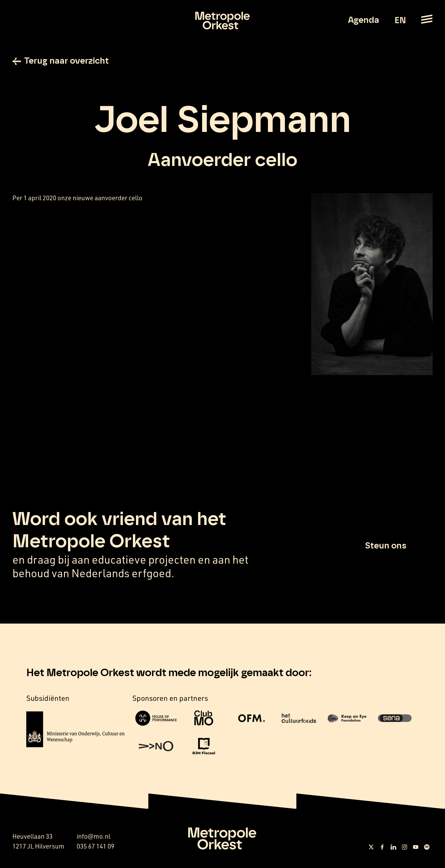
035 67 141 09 (95, 846)
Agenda (364, 20)
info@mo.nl (93, 836)
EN (400, 21)
